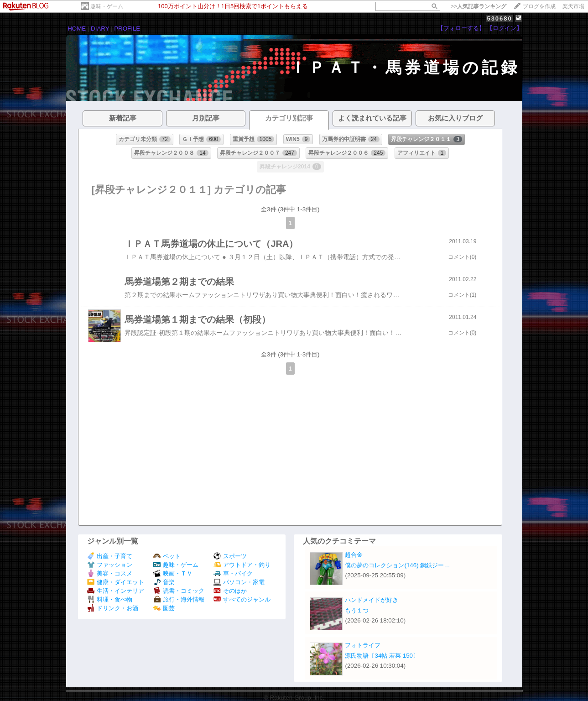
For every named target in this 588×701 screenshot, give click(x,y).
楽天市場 (573, 6)
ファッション (110, 565)
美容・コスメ (110, 573)
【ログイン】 (505, 28)
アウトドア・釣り (242, 565)
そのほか (230, 591)
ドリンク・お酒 (113, 608)
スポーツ (230, 556)
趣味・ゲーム (107, 6)
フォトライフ (363, 645)
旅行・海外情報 (179, 599)
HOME (77, 29)
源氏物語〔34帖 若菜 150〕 (382, 656)
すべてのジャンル (242, 599)
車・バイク (233, 573)
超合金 (354, 555)
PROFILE (127, 29)
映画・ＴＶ (173, 573)
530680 (499, 18)
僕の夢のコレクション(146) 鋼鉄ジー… (397, 565)
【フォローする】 (461, 28)
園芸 (164, 608)
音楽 (164, 582)
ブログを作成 (539, 6)
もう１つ (357, 610)
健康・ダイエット (116, 582)
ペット (167, 556)
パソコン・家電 (239, 582)
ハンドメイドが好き (372, 600)
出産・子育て (110, 556)
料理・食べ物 (110, 599)
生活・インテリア (116, 591)
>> (479, 6)
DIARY (100, 29)
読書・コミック (179, 591)
